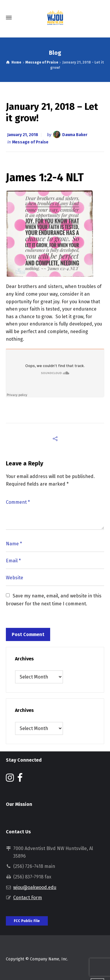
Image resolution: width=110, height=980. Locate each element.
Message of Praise (30, 142)
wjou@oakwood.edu (35, 887)
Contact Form (28, 898)
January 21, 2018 (23, 135)
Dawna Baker (75, 135)
